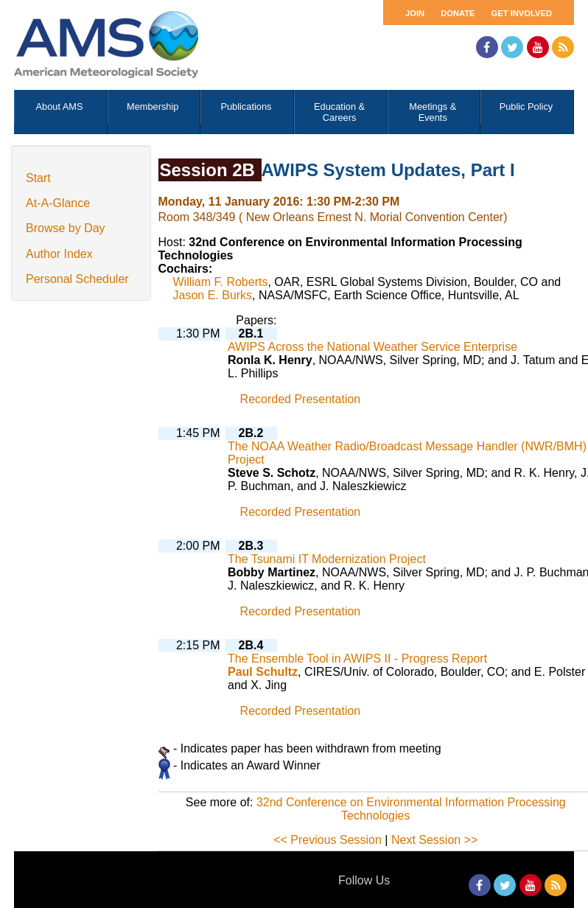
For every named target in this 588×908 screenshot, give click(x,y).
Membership (153, 106)
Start (38, 178)
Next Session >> (434, 840)
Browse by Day (66, 228)
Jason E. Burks (213, 295)
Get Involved (522, 13)
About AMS (60, 106)
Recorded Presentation (301, 399)
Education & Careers (339, 112)
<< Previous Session (328, 840)
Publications (246, 106)
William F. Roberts (221, 282)
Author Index (59, 254)
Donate (458, 13)
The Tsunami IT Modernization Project (327, 559)
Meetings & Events (433, 112)
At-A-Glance (58, 203)
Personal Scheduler (77, 279)
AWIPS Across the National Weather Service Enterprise (372, 347)
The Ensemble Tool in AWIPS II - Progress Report (357, 659)
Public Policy (526, 106)
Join (415, 13)
